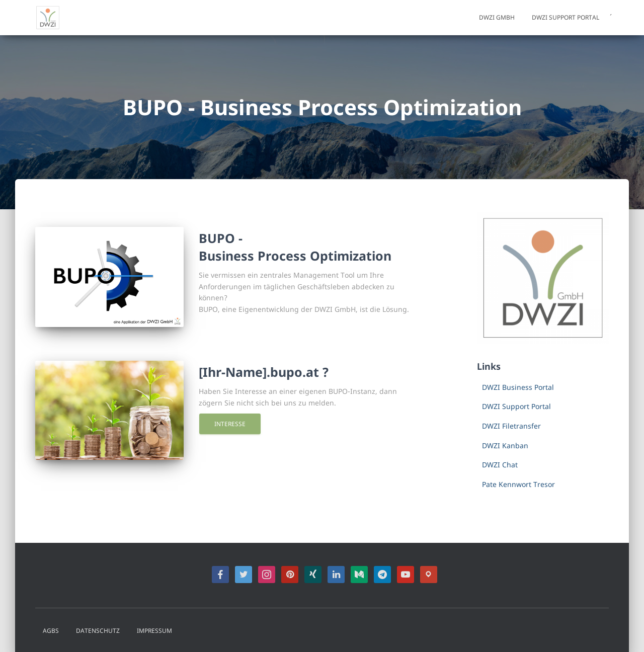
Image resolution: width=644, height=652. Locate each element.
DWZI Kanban (505, 445)
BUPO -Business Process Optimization (295, 247)
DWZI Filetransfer (511, 426)
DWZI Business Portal (518, 387)
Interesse (230, 424)
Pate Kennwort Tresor (518, 484)
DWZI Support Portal (566, 17)
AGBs (51, 631)
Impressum (154, 631)
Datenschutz (98, 631)
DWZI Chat (500, 465)
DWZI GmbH (497, 17)
